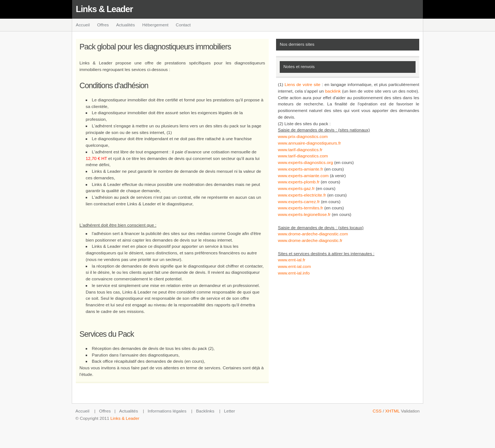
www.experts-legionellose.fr (304, 214)
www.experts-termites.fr (301, 208)
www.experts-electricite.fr (302, 195)
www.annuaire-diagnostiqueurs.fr (309, 143)
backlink (333, 91)
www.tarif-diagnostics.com (303, 156)
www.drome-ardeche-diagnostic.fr (310, 240)
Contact (183, 25)
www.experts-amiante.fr (301, 169)
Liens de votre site (302, 85)
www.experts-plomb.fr (299, 182)
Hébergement (155, 25)
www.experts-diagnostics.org (306, 163)
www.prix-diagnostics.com (303, 137)
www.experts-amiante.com (303, 176)
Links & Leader (104, 9)
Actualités (125, 25)
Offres (103, 25)
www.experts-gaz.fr (296, 188)
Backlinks (205, 411)
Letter (230, 411)
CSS (377, 411)
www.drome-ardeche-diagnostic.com (313, 234)
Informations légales (167, 411)
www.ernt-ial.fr (292, 260)
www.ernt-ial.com (294, 266)
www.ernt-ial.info (294, 273)
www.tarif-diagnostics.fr (300, 150)
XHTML (392, 411)
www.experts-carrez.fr (299, 202)
